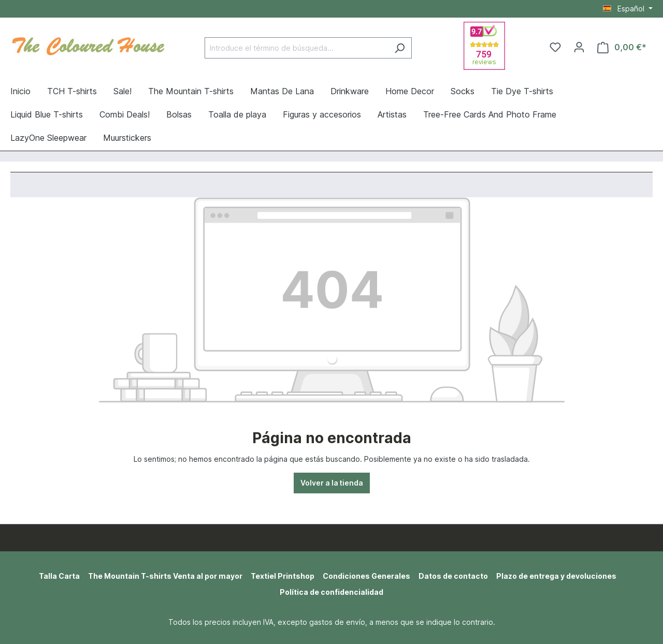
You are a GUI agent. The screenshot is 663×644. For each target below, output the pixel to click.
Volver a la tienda (332, 483)
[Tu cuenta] (579, 47)
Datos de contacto (453, 576)
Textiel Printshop (283, 576)
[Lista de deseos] (555, 47)
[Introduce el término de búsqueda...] (296, 48)
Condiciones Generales (366, 576)
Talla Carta (59, 576)
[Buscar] (400, 48)
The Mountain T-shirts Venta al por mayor (165, 576)
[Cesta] (622, 47)
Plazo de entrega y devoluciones (556, 576)
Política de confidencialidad (331, 592)
